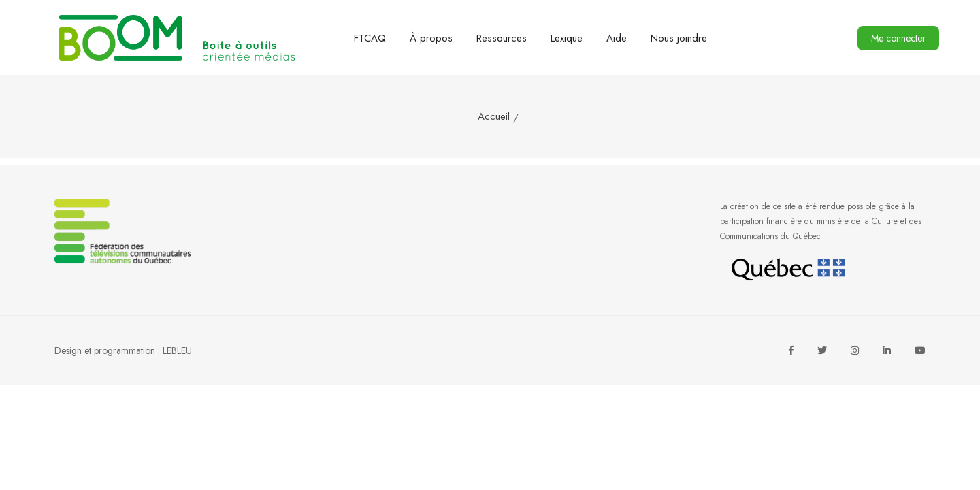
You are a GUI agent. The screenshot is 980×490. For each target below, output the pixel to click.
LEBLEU (177, 350)
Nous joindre (679, 38)
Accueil (494, 116)
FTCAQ (370, 38)
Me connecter (898, 38)
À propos (431, 38)
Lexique (567, 38)
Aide (617, 38)
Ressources (502, 38)
